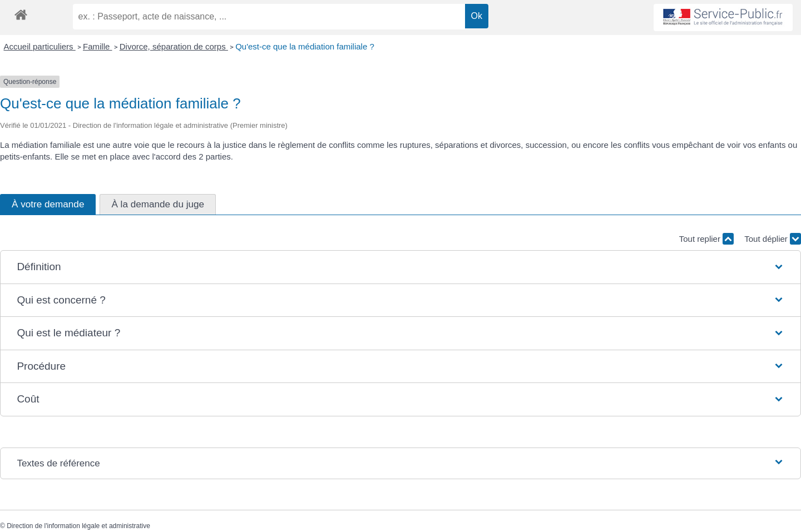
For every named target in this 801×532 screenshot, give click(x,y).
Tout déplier (773, 239)
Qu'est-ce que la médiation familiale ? (305, 46)
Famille (98, 46)
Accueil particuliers (40, 46)
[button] (400, 267)
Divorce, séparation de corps (174, 46)
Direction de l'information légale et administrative (78, 526)
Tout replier (706, 239)
